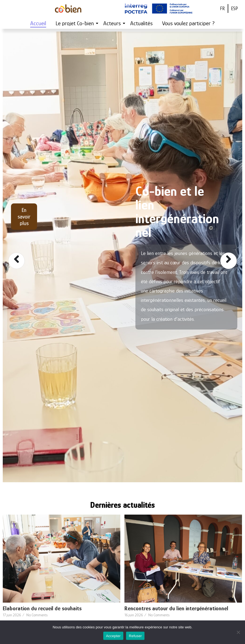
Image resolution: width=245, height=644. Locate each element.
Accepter (113, 636)
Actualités (141, 23)
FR (222, 8)
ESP (234, 8)
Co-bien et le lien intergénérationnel (177, 212)
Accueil (38, 23)
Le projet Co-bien (76, 23)
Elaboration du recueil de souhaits (42, 608)
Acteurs (113, 23)
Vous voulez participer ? (188, 23)
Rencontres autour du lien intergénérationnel (176, 608)
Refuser (135, 636)
